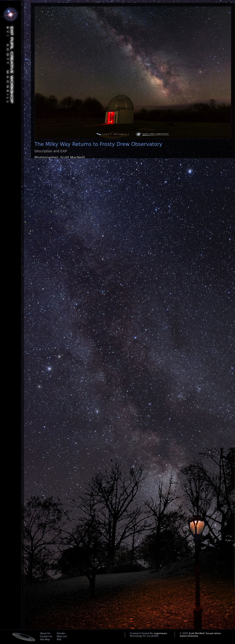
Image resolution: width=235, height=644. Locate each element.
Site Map (45, 639)
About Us (45, 633)
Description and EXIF (51, 151)
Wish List (62, 636)
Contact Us (46, 636)
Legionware (160, 633)
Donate (61, 633)
